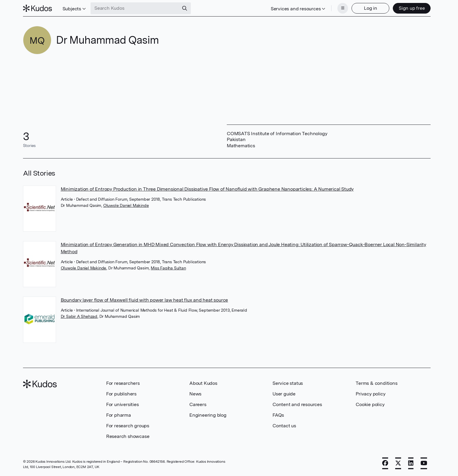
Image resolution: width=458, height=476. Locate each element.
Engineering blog (208, 415)
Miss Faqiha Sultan (168, 268)
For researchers (123, 383)
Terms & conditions (376, 383)
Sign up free (412, 8)
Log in (371, 8)
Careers (198, 404)
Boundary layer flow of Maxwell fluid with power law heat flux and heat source (145, 300)
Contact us (284, 426)
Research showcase (128, 436)
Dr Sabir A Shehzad (79, 316)
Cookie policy (370, 404)
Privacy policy (370, 394)
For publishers (121, 394)
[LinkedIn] (411, 463)
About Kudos (203, 383)
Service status (288, 383)
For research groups (128, 426)
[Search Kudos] (135, 8)
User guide (284, 394)
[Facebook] (385, 463)
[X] (398, 463)
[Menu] (343, 8)
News (195, 394)
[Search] (185, 8)
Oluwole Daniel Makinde (126, 205)
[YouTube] (424, 463)
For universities (123, 404)
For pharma (119, 415)
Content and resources (297, 404)
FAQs (278, 415)
